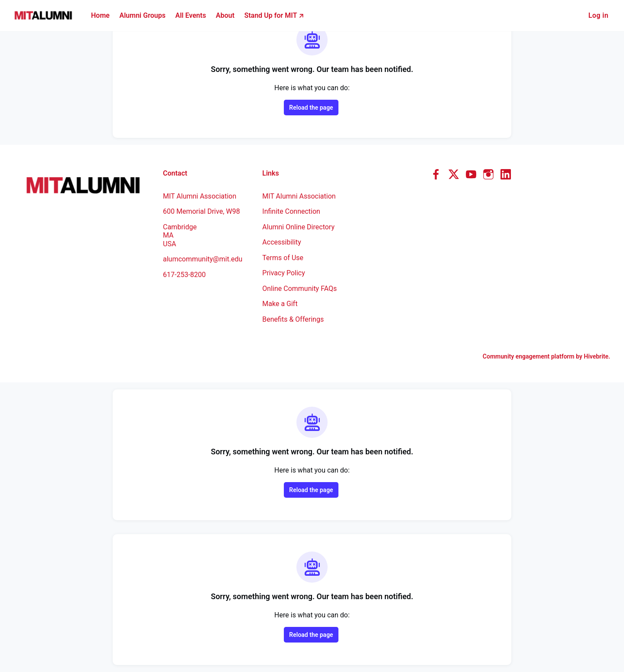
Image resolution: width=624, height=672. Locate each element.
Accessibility (282, 242)
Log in (598, 15)
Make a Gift (280, 304)
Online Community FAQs (299, 289)
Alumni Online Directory (298, 227)
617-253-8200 (184, 275)
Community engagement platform (529, 356)
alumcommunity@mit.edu (203, 259)
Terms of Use (283, 258)
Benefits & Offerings (293, 319)
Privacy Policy (284, 273)
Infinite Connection (291, 211)
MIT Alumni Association (299, 196)
